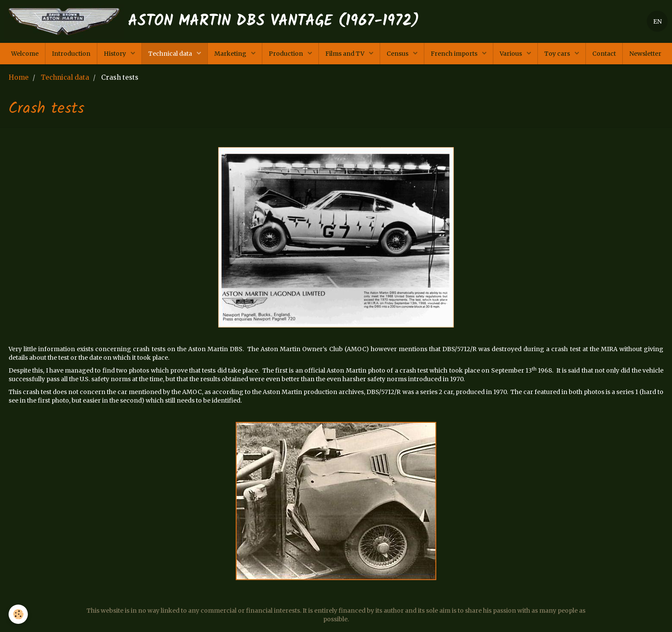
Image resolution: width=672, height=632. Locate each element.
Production (286, 54)
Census (398, 54)
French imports (455, 54)
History (115, 54)
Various (511, 54)
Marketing (231, 54)
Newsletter (645, 54)
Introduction (71, 54)
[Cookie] (18, 614)
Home (19, 77)
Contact (604, 54)
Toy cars (558, 54)
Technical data (171, 54)
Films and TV (345, 54)
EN (657, 21)
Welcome (25, 54)
